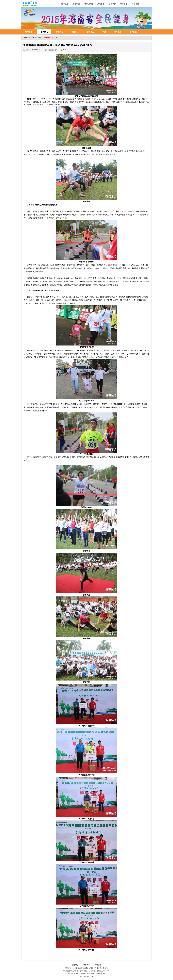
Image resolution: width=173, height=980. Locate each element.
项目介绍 (75, 32)
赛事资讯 (44, 32)
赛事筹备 (59, 32)
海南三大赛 (88, 4)
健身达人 (90, 32)
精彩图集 (124, 4)
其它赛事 (101, 4)
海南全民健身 (36, 38)
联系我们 (86, 965)
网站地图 (98, 965)
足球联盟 (65, 4)
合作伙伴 (112, 4)
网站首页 (29, 32)
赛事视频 (118, 32)
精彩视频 (135, 4)
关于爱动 (75, 965)
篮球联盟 (76, 4)
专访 (104, 32)
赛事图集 (133, 32)
